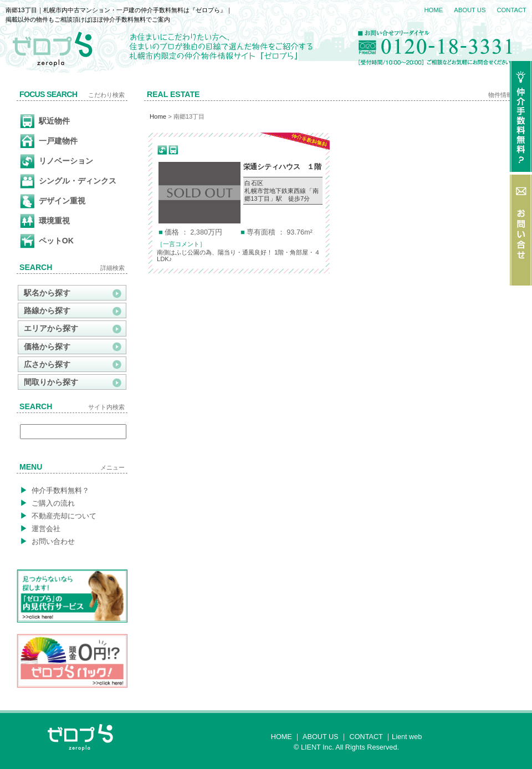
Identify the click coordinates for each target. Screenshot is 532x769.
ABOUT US (470, 10)
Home (158, 116)
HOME (433, 10)
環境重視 (45, 221)
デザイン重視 (53, 201)
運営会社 (40, 528)
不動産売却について (58, 516)
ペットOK (47, 241)
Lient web (407, 737)
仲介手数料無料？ (55, 490)
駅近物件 (45, 121)
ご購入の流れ (47, 503)
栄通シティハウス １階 (283, 167)
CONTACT (511, 10)
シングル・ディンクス (68, 181)
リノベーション (57, 161)
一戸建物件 (49, 141)
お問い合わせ (47, 541)
